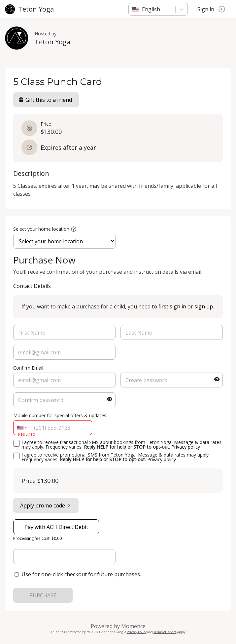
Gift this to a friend (45, 100)
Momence (133, 626)
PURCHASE (43, 595)
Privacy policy (186, 447)
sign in (178, 306)
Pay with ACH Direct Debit (56, 527)
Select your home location (41, 229)
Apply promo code (46, 505)
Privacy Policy (137, 632)
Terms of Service (165, 632)
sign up (204, 306)
